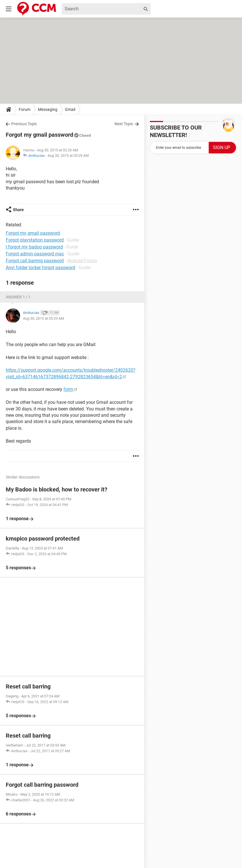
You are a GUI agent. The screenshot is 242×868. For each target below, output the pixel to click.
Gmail (70, 109)
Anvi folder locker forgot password (40, 268)
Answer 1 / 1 (18, 297)
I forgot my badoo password (34, 247)
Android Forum (82, 261)
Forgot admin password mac (35, 254)
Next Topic (124, 124)
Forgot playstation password (35, 240)
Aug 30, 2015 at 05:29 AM (68, 156)
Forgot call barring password (35, 261)
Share (18, 210)
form (68, 389)
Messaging (48, 109)
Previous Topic (24, 124)
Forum (25, 109)
